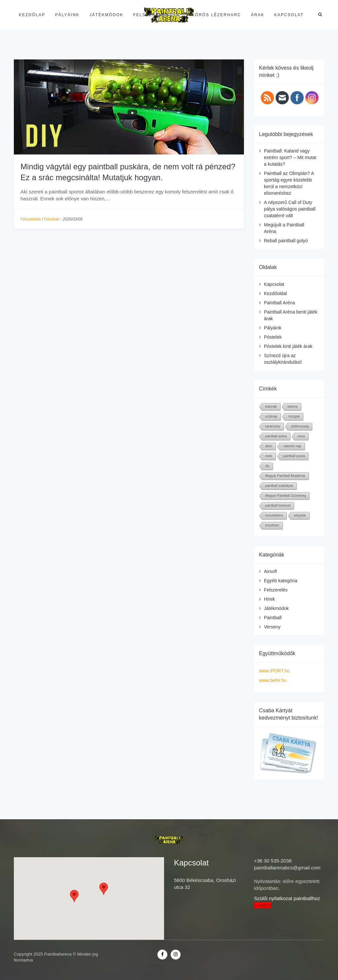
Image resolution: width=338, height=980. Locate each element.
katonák (271, 406)
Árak (258, 15)
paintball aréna (276, 436)
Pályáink (67, 15)
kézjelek (300, 515)
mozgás (294, 416)
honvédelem (274, 515)
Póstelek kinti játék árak (288, 346)
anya (301, 436)
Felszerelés (151, 15)
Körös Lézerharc (216, 15)
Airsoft (271, 571)
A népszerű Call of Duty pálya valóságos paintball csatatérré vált (290, 209)
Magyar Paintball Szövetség (286, 496)
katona (293, 406)
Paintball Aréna (280, 303)
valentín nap (292, 446)
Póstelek (273, 337)
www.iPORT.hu (274, 671)
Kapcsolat (289, 15)
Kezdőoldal (275, 293)
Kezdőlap (32, 15)
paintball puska (294, 456)
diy (268, 466)
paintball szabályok (279, 486)
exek (269, 456)
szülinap (271, 416)
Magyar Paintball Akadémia (285, 476)
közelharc (272, 525)
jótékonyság (300, 426)
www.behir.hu (273, 680)
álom (269, 446)
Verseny (272, 627)
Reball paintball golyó (286, 241)
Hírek (270, 599)
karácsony (273, 426)
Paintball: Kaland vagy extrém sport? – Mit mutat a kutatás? (290, 157)
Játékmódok (106, 15)
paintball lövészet (278, 506)
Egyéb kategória (281, 581)
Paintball (51, 219)
